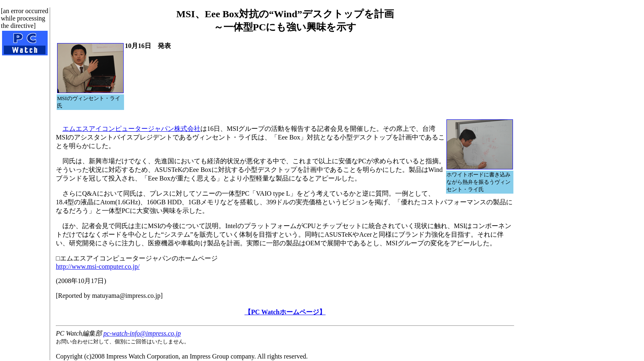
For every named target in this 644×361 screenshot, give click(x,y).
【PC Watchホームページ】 (285, 312)
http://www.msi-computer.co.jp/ (98, 266)
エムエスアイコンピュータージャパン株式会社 (131, 129)
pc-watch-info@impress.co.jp (142, 333)
